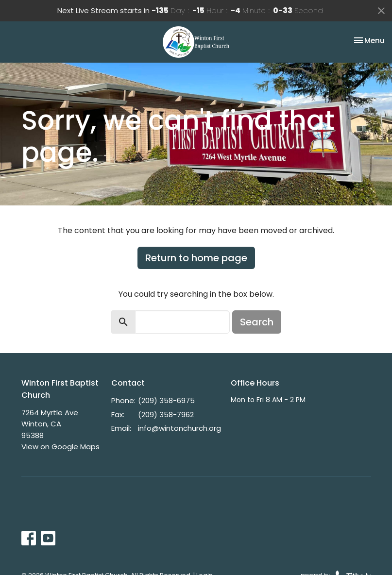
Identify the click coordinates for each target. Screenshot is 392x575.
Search (257, 322)
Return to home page (196, 258)
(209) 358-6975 (166, 400)
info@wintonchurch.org (179, 428)
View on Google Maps (60, 447)
